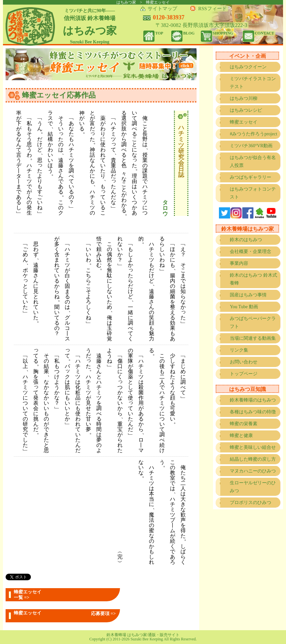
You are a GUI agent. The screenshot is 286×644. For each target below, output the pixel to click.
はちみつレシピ (246, 110)
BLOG (189, 33)
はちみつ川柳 (244, 98)
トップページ (244, 374)
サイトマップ (162, 9)
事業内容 (239, 263)
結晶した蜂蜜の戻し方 (253, 459)
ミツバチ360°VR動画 (251, 146)
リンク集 (239, 350)
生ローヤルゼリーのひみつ (253, 487)
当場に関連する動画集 (253, 338)
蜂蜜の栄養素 (244, 424)
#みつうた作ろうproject (253, 134)
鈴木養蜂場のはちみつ (253, 400)
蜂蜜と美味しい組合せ (253, 447)
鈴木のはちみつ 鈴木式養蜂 (253, 279)
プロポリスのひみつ (250, 503)
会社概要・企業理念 (250, 252)
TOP (159, 33)
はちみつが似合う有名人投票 (253, 161)
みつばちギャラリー (250, 177)
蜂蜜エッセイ (244, 122)
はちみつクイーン (248, 67)
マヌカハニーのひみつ (253, 471)
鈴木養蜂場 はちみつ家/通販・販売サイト (143, 635)
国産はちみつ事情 (248, 295)
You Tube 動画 (244, 307)
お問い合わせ (244, 362)
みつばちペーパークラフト (253, 322)
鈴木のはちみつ (246, 240)
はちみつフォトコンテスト (253, 193)
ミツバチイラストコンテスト (253, 83)
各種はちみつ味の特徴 (253, 412)
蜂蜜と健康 (241, 436)
